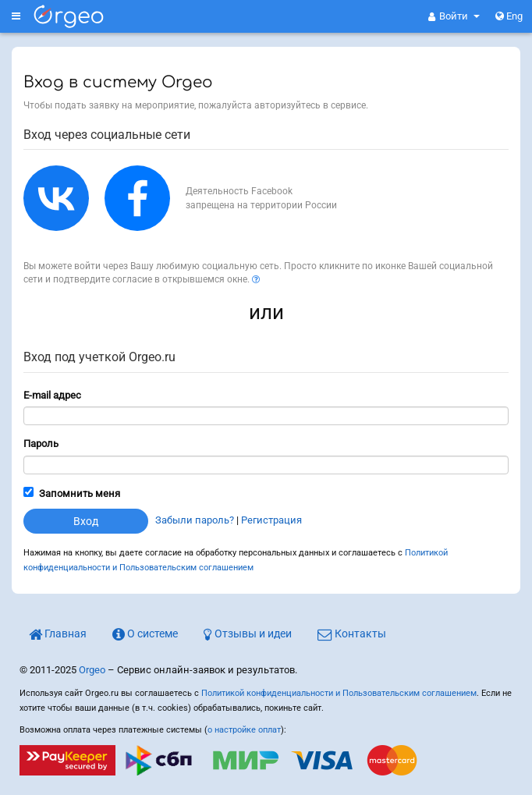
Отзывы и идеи (248, 634)
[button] (454, 16)
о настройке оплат (244, 730)
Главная (58, 634)
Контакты (352, 634)
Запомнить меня (80, 493)
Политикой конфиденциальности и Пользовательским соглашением (339, 693)
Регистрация (271, 521)
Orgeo (92, 670)
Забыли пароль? (195, 521)
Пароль (41, 444)
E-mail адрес (52, 395)
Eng (509, 16)
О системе (145, 634)
